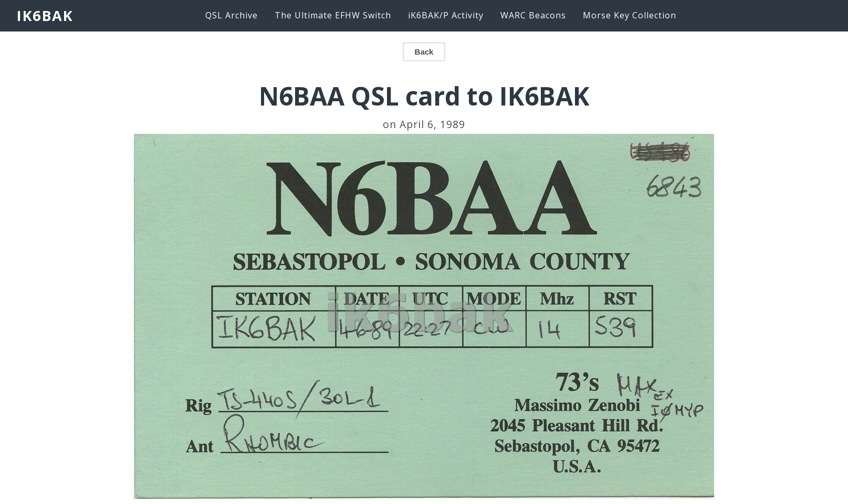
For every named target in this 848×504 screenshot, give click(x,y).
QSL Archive (232, 15)
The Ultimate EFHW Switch (333, 15)
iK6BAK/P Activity (446, 15)
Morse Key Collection (630, 15)
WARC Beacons (533, 15)
